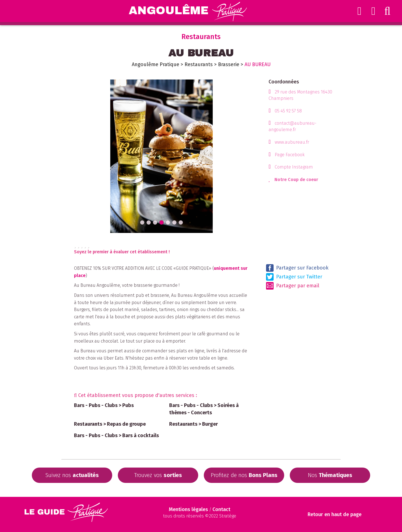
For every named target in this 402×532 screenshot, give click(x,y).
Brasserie (229, 64)
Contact (221, 509)
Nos (330, 475)
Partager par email (293, 286)
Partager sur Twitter (294, 277)
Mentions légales (188, 509)
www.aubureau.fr (292, 142)
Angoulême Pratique (155, 64)
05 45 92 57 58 (288, 111)
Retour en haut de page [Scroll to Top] (335, 515)
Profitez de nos (244, 475)
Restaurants (199, 64)
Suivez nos (72, 475)
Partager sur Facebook (297, 268)
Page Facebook (290, 155)
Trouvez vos (158, 475)
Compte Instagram (294, 167)
